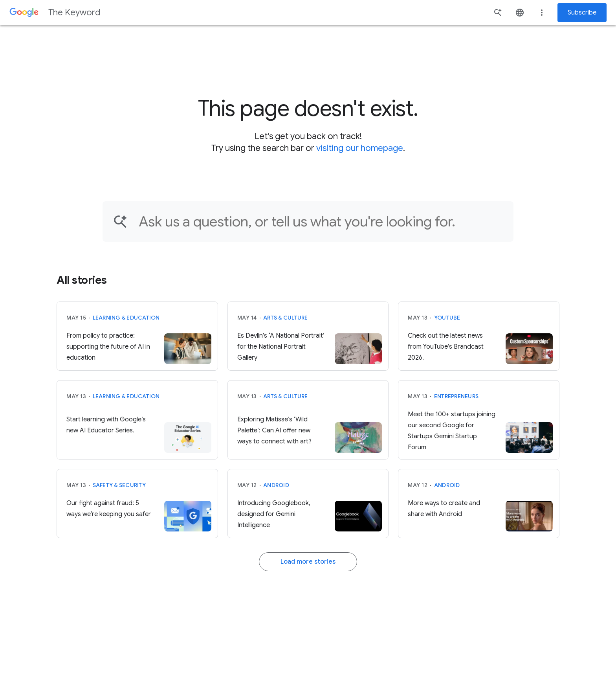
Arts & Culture (286, 318)
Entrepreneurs (456, 396)
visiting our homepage (360, 148)
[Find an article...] (321, 222)
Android (276, 485)
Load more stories (308, 562)
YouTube (447, 318)
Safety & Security (119, 485)
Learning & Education (126, 318)
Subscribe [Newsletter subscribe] (582, 13)
